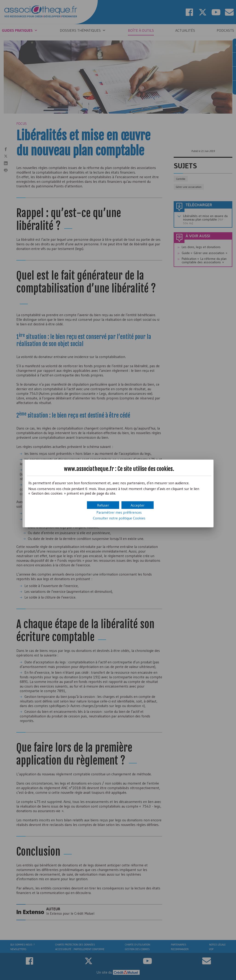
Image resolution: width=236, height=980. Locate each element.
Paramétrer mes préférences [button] (119, 512)
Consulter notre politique (119, 518)
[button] (138, 505)
